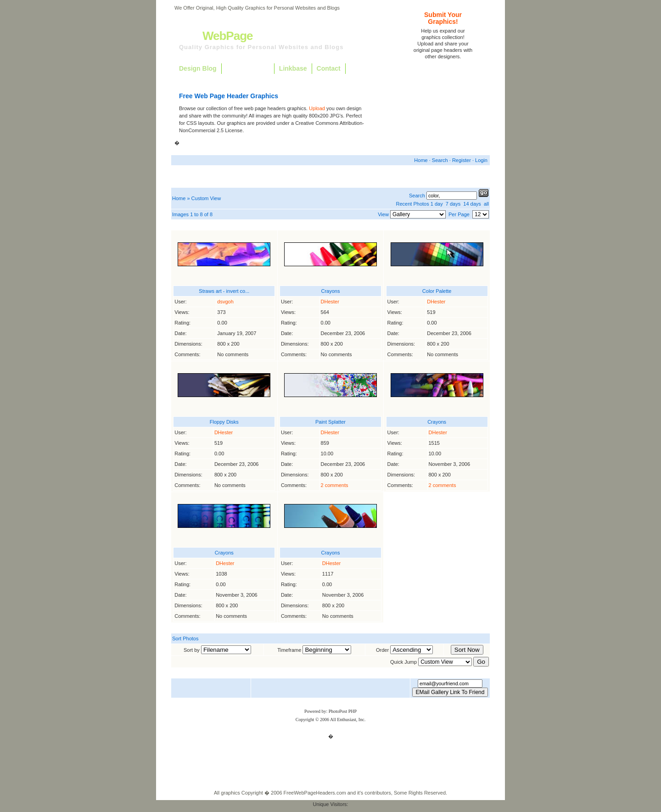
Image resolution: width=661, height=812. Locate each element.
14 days (472, 204)
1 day (437, 204)
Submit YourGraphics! (443, 18)
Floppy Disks (224, 422)
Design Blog (198, 68)
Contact (329, 68)
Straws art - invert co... (224, 291)
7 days (453, 204)
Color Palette (437, 291)
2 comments (335, 485)
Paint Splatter (330, 422)
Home (421, 160)
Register (462, 160)
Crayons (330, 291)
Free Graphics (248, 68)
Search (440, 160)
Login (481, 160)
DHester (330, 302)
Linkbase (293, 68)
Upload (317, 108)
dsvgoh (225, 302)
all (486, 204)
